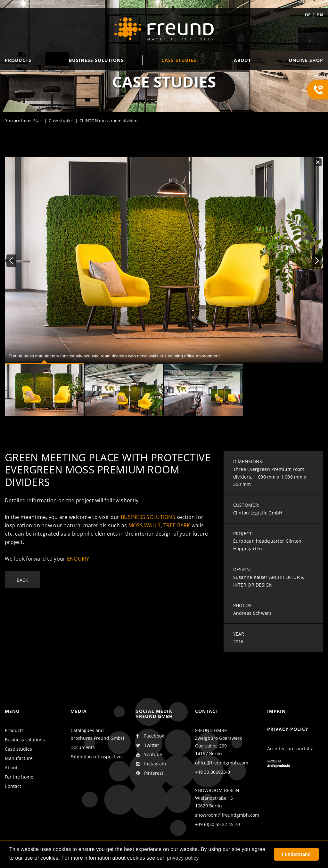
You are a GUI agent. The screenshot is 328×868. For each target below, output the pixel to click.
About (11, 768)
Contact (13, 786)
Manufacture (19, 758)
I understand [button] (296, 854)
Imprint (278, 711)
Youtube (149, 755)
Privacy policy (288, 729)
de (308, 15)
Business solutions (25, 740)
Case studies (18, 749)
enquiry (78, 559)
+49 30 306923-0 (213, 772)
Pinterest (150, 773)
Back (22, 580)
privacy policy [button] (183, 858)
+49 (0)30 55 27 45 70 (217, 824)
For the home (19, 777)
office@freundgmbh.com (222, 763)
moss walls (145, 525)
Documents (83, 747)
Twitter (148, 745)
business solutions (148, 517)
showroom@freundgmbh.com (227, 815)
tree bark (177, 525)
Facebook (150, 736)
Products (14, 730)
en (320, 15)
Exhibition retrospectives (97, 757)
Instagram (151, 764)
